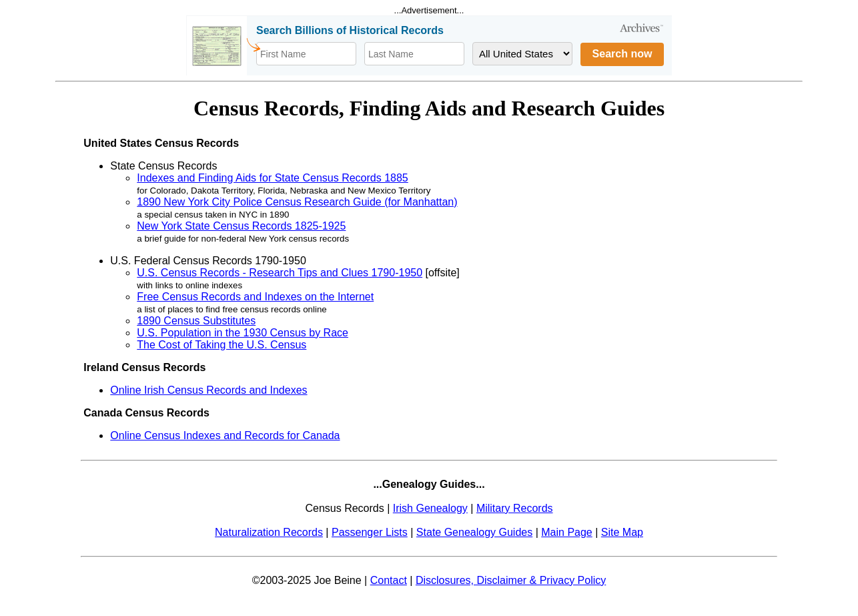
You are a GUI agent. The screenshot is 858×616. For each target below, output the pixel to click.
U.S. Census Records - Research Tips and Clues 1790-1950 (280, 273)
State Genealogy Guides (474, 532)
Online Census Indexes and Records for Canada (225, 435)
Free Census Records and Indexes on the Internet (255, 297)
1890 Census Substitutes (196, 321)
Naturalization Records (269, 532)
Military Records (515, 508)
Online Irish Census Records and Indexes (208, 390)
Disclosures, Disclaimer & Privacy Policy (511, 580)
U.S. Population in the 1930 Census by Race (243, 333)
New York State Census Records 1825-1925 (241, 226)
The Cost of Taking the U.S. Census (222, 345)
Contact (389, 580)
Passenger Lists (370, 532)
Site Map (622, 532)
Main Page (567, 532)
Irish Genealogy (430, 508)
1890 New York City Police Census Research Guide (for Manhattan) (297, 202)
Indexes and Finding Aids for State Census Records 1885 (272, 178)
